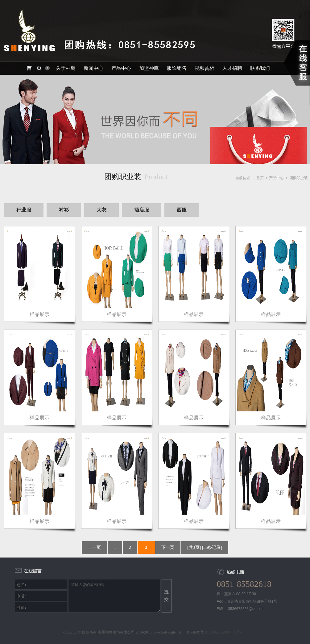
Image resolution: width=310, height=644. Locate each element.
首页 (260, 178)
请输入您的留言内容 (114, 596)
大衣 (101, 210)
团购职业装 (299, 178)
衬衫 (64, 210)
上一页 (94, 547)
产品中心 (121, 68)
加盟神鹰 (149, 68)
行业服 (24, 210)
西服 (182, 210)
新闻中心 (93, 68)
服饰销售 (177, 68)
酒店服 (142, 210)
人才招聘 (232, 68)
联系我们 (260, 68)
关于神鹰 (66, 68)
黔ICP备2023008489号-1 (224, 632)
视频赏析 (205, 68)
